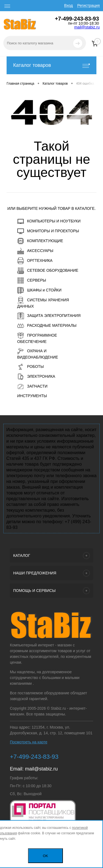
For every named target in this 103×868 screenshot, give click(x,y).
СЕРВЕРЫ (32, 280)
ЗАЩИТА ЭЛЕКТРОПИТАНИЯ (49, 316)
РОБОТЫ (31, 367)
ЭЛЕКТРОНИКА (36, 377)
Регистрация (88, 5)
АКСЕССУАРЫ (35, 251)
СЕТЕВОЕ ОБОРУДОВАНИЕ (48, 271)
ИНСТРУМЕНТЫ (32, 396)
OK (45, 856)
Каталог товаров (51, 65)
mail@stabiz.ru (87, 27)
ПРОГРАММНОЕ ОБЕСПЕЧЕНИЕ (37, 338)
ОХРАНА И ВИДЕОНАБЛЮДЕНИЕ (38, 354)
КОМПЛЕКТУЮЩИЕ (40, 241)
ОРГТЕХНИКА (35, 261)
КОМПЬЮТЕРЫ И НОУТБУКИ (49, 221)
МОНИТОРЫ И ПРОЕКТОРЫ (48, 231)
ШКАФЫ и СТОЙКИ (39, 290)
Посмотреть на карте (29, 742)
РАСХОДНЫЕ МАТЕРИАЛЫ (47, 326)
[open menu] (7, 6)
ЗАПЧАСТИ (32, 386)
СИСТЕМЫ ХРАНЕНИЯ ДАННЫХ (43, 303)
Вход (69, 5)
